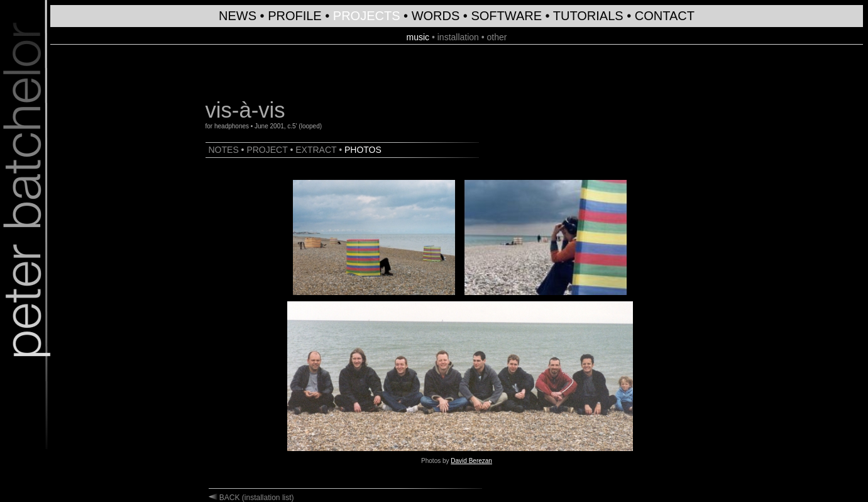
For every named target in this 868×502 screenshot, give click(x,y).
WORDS (436, 16)
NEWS (238, 16)
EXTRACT (316, 150)
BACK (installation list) (256, 498)
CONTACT (665, 16)
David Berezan (471, 461)
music (418, 37)
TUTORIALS (588, 16)
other (497, 37)
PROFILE (295, 16)
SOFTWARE (506, 16)
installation (458, 37)
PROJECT (267, 150)
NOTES (224, 150)
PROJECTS (367, 16)
